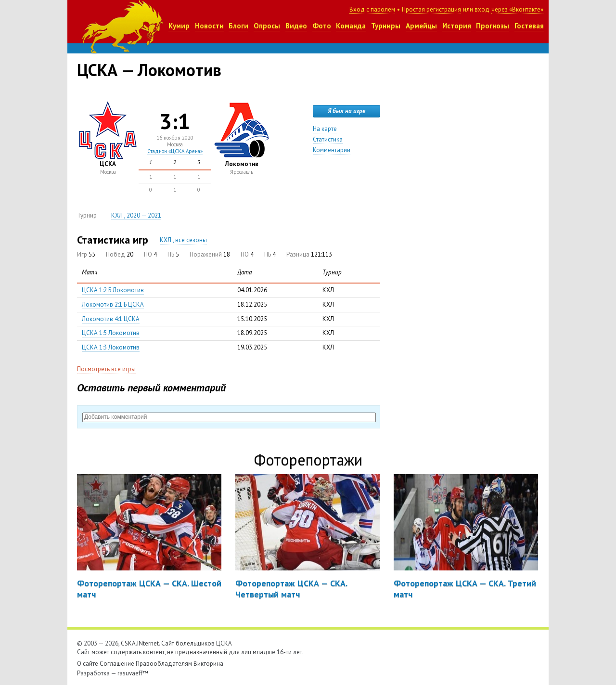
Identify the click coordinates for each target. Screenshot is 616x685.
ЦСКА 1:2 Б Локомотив (113, 290)
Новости (209, 26)
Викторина (208, 664)
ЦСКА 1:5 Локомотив (111, 333)
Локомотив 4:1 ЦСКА (111, 319)
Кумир (179, 26)
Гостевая (529, 26)
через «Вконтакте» (517, 9)
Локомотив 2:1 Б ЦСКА (113, 304)
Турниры (386, 26)
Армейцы (421, 26)
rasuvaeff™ (133, 673)
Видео (296, 26)
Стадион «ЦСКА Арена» (175, 151)
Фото (322, 26)
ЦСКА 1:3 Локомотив (111, 347)
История (457, 26)
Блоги (238, 26)
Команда (351, 26)
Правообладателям (164, 664)
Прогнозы (493, 26)
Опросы (267, 26)
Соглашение (117, 664)
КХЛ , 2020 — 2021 (136, 215)
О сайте (88, 664)
